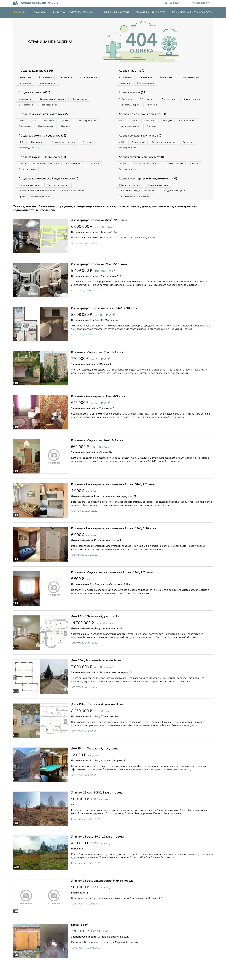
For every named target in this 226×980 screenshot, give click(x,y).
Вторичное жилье (29, 84)
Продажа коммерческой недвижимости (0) (52, 193)
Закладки (173, 3)
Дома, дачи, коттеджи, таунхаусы (74, 12)
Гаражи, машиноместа (151, 12)
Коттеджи (56, 124)
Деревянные (54, 131)
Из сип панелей (79, 131)
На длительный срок (131, 84)
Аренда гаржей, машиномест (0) (144, 170)
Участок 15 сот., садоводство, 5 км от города (102, 898)
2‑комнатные (50, 78)
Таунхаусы (77, 124)
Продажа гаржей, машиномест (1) (45, 170)
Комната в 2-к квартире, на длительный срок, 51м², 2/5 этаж (113, 502)
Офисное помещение (31, 200)
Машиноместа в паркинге (51, 177)
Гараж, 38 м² (80, 942)
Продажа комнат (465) (37, 94)
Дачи (38, 124)
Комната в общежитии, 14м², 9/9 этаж (97, 457)
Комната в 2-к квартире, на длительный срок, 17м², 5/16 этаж (114, 546)
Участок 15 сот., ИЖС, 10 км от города (98, 854)
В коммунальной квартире (58, 101)
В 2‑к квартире (90, 101)
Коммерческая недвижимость (192, 12)
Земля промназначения (72, 154)
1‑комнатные (26, 78)
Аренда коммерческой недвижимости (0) (151, 193)
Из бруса (24, 137)
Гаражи (23, 177)
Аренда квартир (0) (134, 71)
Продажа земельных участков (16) (45, 147)
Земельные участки (116, 12)
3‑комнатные (74, 78)
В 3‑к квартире (27, 107)
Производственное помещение (36, 213)
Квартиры (20, 12)
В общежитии (27, 101)
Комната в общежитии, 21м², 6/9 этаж (97, 369)
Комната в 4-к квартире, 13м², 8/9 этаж (98, 413)
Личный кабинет (197, 3)
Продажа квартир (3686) (38, 71)
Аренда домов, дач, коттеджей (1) (145, 124)
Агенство (99, 154)
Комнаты (39, 12)
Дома (23, 124)
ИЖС (22, 154)
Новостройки (56, 84)
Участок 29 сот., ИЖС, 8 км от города (97, 810)
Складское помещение (80, 207)
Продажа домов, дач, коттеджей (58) (47, 117)
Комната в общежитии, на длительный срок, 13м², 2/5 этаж (112, 590)
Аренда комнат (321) (135, 94)
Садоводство (42, 154)
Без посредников (82, 84)
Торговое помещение (64, 200)
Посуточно (157, 84)
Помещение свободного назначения (39, 207)
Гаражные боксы (83, 177)
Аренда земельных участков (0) (143, 147)
